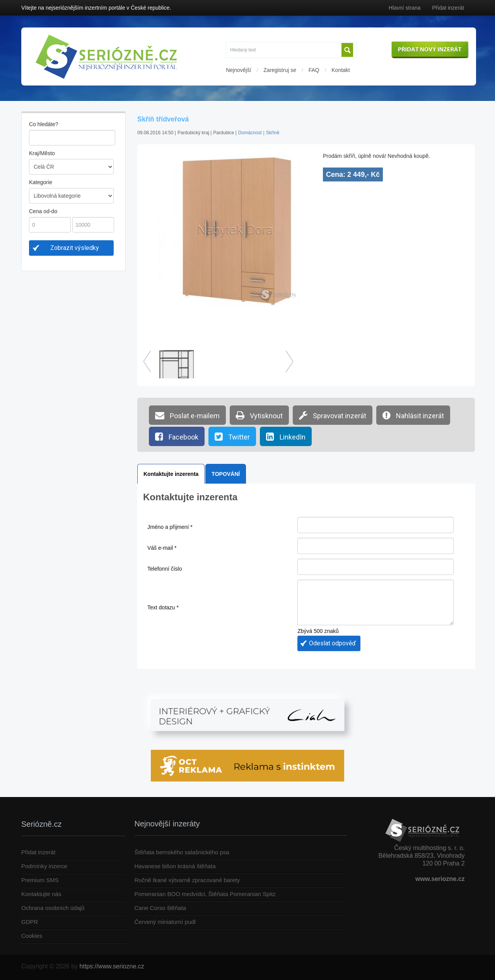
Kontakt (341, 70)
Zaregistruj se (280, 70)
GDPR (30, 922)
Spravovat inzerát (333, 415)
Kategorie (41, 182)
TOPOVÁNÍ (226, 474)
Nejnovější (238, 70)
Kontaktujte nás (41, 894)
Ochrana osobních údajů (53, 908)
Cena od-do (43, 211)
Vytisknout (259, 415)
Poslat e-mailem (187, 415)
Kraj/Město (42, 153)
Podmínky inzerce (44, 866)
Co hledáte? (44, 124)
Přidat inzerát (448, 8)
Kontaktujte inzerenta (171, 474)
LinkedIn (286, 436)
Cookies (32, 936)
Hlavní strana (405, 8)
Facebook (177, 436)
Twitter (232, 436)
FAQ (314, 70)
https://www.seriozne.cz (112, 966)
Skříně (273, 133)
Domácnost (250, 133)
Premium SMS (40, 880)
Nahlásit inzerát (413, 415)
